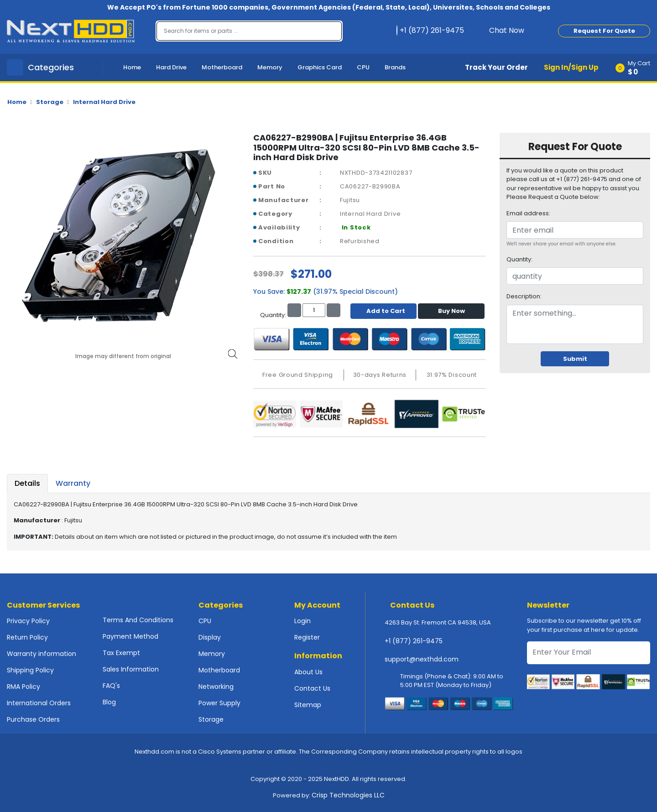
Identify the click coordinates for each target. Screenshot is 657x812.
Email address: (528, 213)
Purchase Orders (33, 719)
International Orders (39, 703)
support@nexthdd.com (422, 659)
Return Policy (27, 637)
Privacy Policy (28, 621)
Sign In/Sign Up (571, 67)
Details (27, 483)
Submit (575, 359)
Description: (524, 296)
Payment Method (130, 636)
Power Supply (219, 703)
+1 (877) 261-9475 (414, 641)
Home (132, 67)
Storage (50, 102)
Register (307, 637)
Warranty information (42, 654)
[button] (636, 68)
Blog (109, 702)
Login (302, 621)
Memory (270, 67)
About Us (308, 672)
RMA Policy (23, 687)
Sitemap (308, 705)
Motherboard (222, 67)
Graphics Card (320, 67)
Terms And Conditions (138, 620)
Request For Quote (604, 31)
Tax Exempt (121, 653)
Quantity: (519, 259)
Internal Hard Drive (104, 102)
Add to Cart (383, 311)
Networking (216, 687)
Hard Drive (171, 67)
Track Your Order (496, 67)
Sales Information (131, 669)
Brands (395, 67)
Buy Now (451, 311)
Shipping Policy (30, 670)
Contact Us (312, 688)
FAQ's (111, 686)
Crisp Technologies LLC (348, 795)
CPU (363, 67)
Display (210, 637)
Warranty (73, 483)
